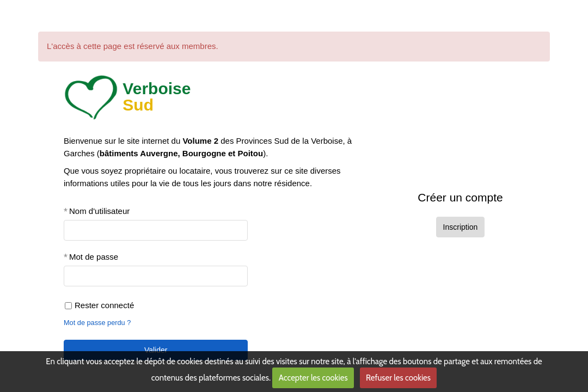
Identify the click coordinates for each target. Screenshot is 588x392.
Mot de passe (94, 257)
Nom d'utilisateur (99, 211)
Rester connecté (99, 305)
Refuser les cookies (398, 378)
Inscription (461, 227)
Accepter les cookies (313, 378)
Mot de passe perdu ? (97, 323)
